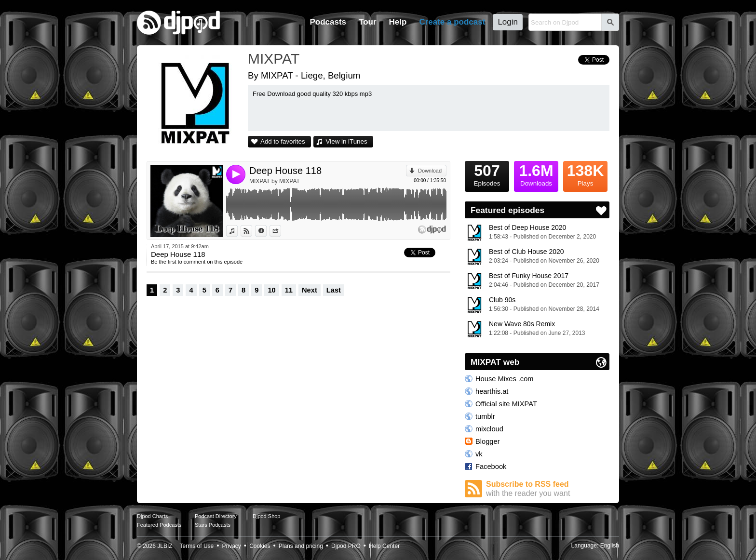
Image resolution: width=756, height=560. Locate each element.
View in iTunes (347, 141)
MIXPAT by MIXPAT (275, 181)
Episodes (487, 174)
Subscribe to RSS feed (548, 489)
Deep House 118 (285, 171)
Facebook (491, 467)
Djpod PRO (346, 546)
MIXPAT (274, 59)
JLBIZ (165, 546)
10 (271, 290)
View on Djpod (252, 231)
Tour (368, 22)
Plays (585, 174)
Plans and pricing (301, 546)
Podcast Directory (216, 516)
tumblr (485, 416)
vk (479, 454)
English (610, 546)
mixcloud (489, 429)
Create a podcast (452, 22)
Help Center (384, 546)
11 (289, 290)
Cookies (260, 546)
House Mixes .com (505, 379)
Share (281, 231)
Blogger (488, 441)
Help (398, 22)
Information (266, 231)
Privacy (232, 546)
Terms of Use (197, 546)
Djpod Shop (267, 516)
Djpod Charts (152, 516)
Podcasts (328, 22)
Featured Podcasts (159, 525)
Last (334, 290)
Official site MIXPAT (506, 404)
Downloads (536, 174)
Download (430, 171)
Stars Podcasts (213, 525)
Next (310, 290)
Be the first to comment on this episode (197, 262)
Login (508, 22)
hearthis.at (492, 391)
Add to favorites (283, 141)
